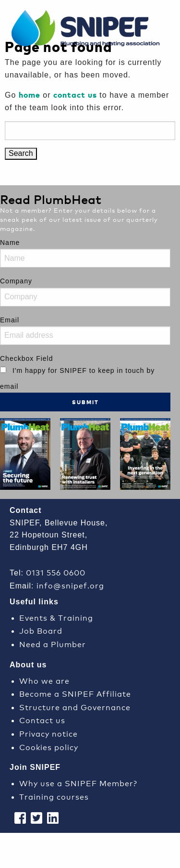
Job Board (41, 630)
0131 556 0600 (56, 572)
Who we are (44, 680)
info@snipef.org (70, 585)
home (30, 95)
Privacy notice (48, 733)
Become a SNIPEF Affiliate (75, 693)
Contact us (42, 720)
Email (10, 320)
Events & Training (56, 617)
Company (16, 281)
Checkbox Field (27, 358)
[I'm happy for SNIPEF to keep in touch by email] (3, 370)
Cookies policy (49, 747)
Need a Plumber (53, 644)
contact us (75, 95)
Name (10, 243)
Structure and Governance (75, 707)
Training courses (54, 796)
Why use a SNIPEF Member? (78, 783)
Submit (85, 402)
